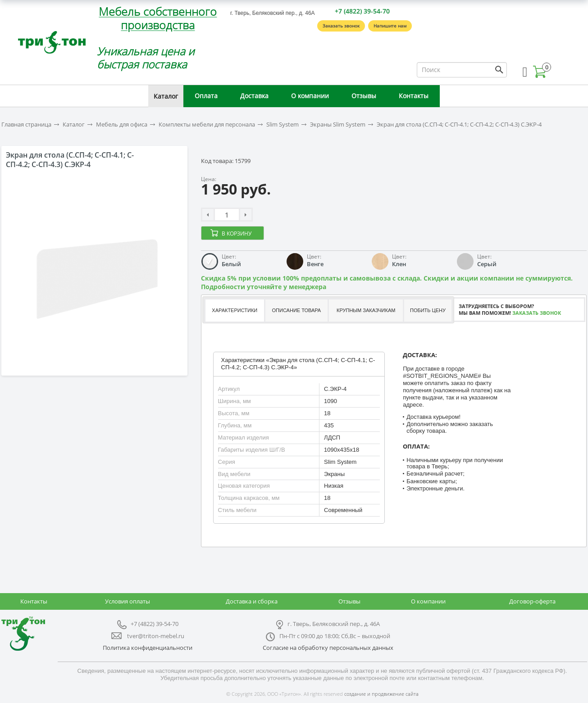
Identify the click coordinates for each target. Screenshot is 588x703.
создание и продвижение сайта (381, 694)
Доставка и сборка (252, 601)
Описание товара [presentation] (297, 310)
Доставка (254, 96)
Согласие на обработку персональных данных (328, 648)
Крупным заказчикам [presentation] (366, 310)
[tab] (234, 311)
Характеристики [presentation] (235, 310)
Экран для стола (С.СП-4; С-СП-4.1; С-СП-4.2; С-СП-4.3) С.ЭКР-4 (459, 125)
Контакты (414, 96)
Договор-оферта (532, 601)
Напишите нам (390, 26)
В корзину (237, 234)
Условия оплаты (128, 601)
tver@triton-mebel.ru (156, 636)
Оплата (206, 96)
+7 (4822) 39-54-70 (362, 11)
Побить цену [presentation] (428, 310)
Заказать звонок (341, 26)
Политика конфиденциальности (148, 648)
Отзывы (364, 96)
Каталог (166, 96)
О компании (310, 96)
